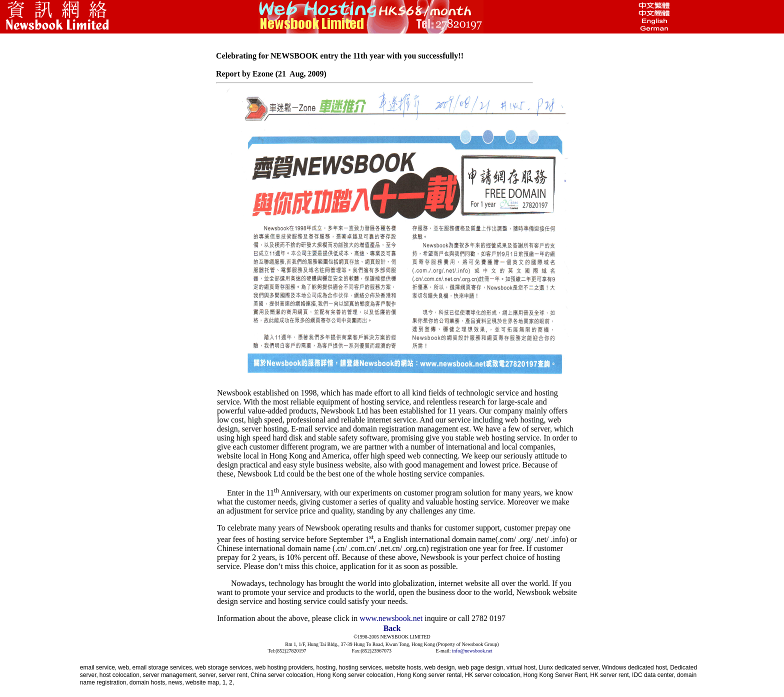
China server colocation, (283, 675)
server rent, (234, 675)
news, (176, 682)
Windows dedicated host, (635, 667)
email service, (98, 667)
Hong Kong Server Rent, (556, 675)
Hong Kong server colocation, (356, 675)
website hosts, (404, 667)
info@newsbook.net (472, 651)
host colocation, (120, 675)
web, (124, 667)
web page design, (481, 667)
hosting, (326, 667)
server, (208, 675)
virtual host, (522, 667)
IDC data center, (654, 675)
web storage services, (224, 667)
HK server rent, (610, 675)
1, (226, 682)
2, (231, 682)
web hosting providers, (284, 667)
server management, (170, 675)
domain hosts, (148, 682)
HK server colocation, (493, 675)
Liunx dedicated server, (569, 667)
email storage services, (163, 667)
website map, (203, 682)
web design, (440, 667)
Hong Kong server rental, (430, 675)
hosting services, (361, 667)
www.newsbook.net (391, 618)
